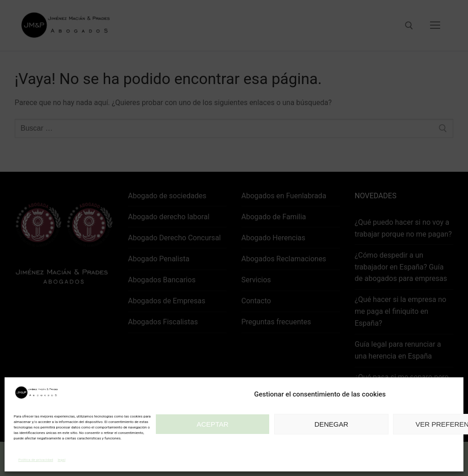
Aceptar (213, 424)
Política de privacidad (36, 460)
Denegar (331, 424)
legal (61, 460)
